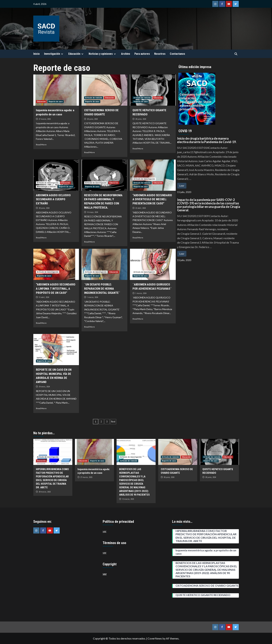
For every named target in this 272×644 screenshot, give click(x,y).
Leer (182, 186)
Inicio (37, 54)
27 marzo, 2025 (45, 119)
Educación (76, 54)
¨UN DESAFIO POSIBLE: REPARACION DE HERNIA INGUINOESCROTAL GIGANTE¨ (102, 289)
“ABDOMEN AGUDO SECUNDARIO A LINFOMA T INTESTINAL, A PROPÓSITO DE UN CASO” (56, 289)
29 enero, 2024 (44, 387)
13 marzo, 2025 (128, 499)
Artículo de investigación (48, 183)
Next (113, 422)
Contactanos (177, 54)
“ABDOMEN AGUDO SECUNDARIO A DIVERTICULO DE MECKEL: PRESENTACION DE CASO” (152, 199)
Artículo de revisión (94, 98)
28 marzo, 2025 (45, 492)
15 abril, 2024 (44, 297)
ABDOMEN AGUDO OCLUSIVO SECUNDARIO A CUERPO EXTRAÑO (53, 199)
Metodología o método (46, 187)
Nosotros (160, 54)
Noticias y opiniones (103, 54)
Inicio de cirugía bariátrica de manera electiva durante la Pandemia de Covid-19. (207, 140)
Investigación (54, 54)
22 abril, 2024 (141, 208)
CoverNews (155, 638)
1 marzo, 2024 (92, 297)
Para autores (142, 54)
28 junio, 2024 (92, 119)
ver (105, 531)
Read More (41, 145)
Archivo (126, 54)
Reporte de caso (56, 102)
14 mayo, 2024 (92, 212)
